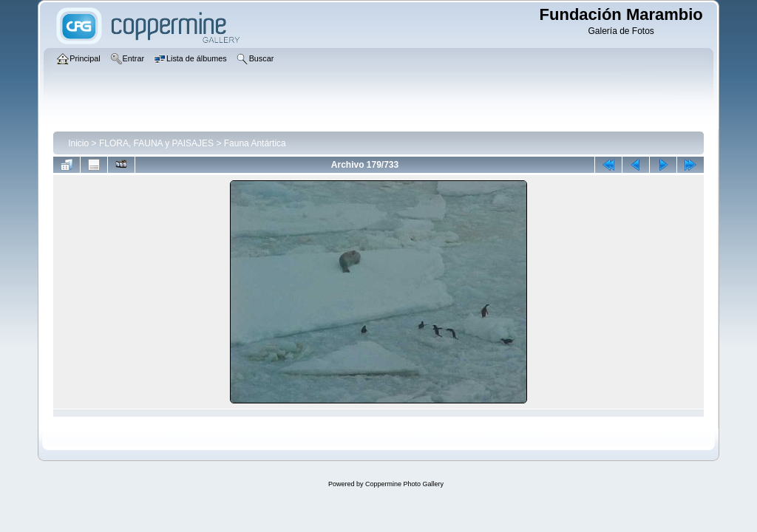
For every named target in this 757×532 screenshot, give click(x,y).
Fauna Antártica (255, 143)
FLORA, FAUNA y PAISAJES (156, 143)
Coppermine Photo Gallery (404, 484)
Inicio (78, 143)
